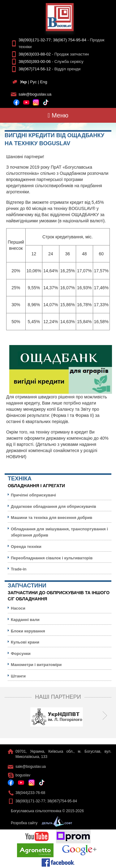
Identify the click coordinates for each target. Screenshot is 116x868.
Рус (33, 82)
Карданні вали (25, 620)
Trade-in (19, 569)
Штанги (18, 676)
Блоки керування (28, 631)
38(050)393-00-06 (35, 62)
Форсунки (21, 654)
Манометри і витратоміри (36, 665)
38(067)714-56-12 (35, 69)
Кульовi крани (25, 642)
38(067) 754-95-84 (70, 40)
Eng (43, 82)
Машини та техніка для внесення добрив (52, 518)
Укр (24, 82)
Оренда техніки (26, 547)
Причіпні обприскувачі (33, 495)
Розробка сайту (40, 823)
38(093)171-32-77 (35, 40)
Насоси (18, 608)
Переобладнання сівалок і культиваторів (52, 558)
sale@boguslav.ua (35, 94)
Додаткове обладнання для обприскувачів (54, 506)
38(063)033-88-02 (35, 54)
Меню (58, 115)
